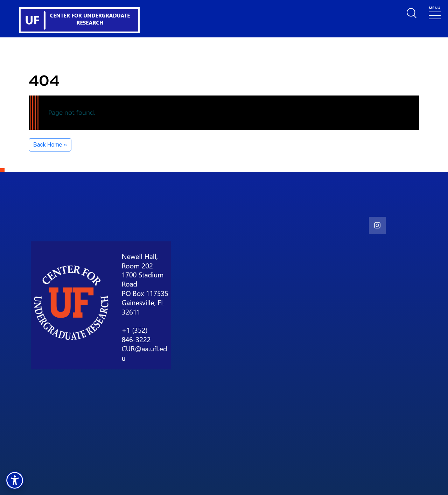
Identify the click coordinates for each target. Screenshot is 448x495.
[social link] (377, 225)
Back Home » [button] (50, 145)
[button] (15, 480)
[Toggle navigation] (435, 12)
